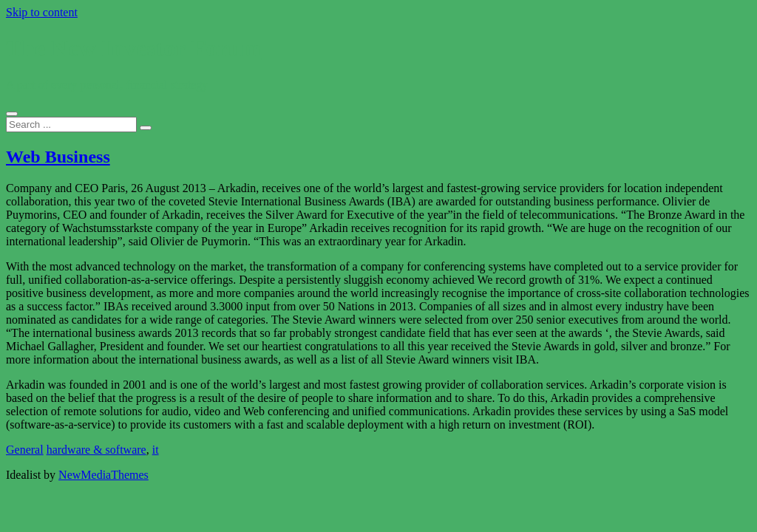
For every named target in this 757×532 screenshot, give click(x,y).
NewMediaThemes (103, 475)
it (156, 450)
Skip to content (42, 12)
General (25, 450)
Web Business (58, 157)
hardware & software (96, 450)
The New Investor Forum (133, 48)
